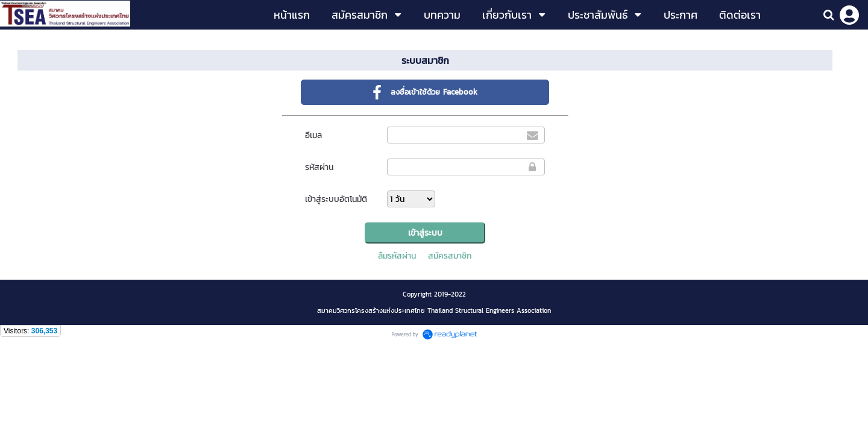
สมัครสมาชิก (450, 256)
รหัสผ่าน (319, 167)
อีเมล (313, 135)
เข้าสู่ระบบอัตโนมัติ (336, 199)
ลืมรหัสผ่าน (397, 256)
